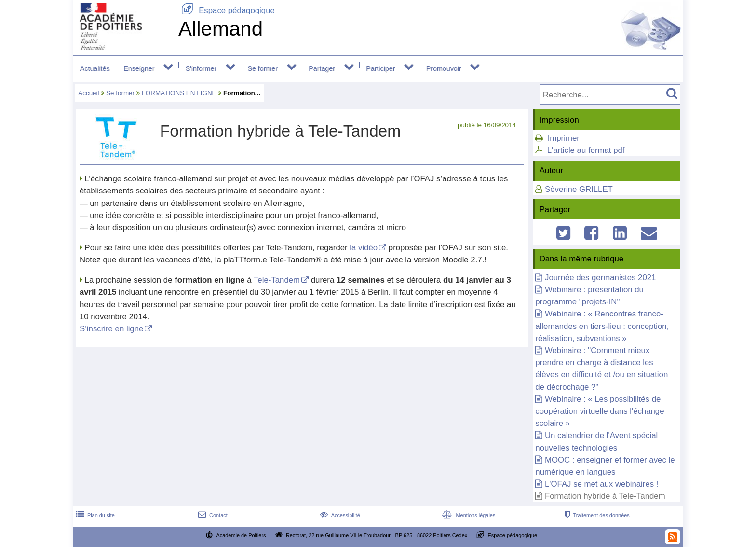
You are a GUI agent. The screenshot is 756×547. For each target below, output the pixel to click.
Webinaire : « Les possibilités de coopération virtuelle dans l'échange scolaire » (600, 411)
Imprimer (564, 138)
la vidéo (364, 248)
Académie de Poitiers (241, 535)
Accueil (88, 93)
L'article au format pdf (586, 150)
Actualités (95, 68)
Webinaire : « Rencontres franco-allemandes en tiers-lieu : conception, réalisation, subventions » (602, 326)
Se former (263, 68)
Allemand (221, 29)
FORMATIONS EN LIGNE (179, 93)
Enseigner (139, 68)
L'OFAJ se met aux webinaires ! (601, 484)
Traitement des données (596, 515)
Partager (322, 68)
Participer (380, 68)
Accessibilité (339, 515)
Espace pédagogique (227, 10)
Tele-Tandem (277, 280)
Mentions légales (468, 515)
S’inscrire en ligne (111, 329)
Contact (212, 515)
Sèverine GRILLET (579, 189)
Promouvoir (444, 68)
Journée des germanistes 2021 (600, 278)
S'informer (201, 68)
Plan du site (94, 515)
